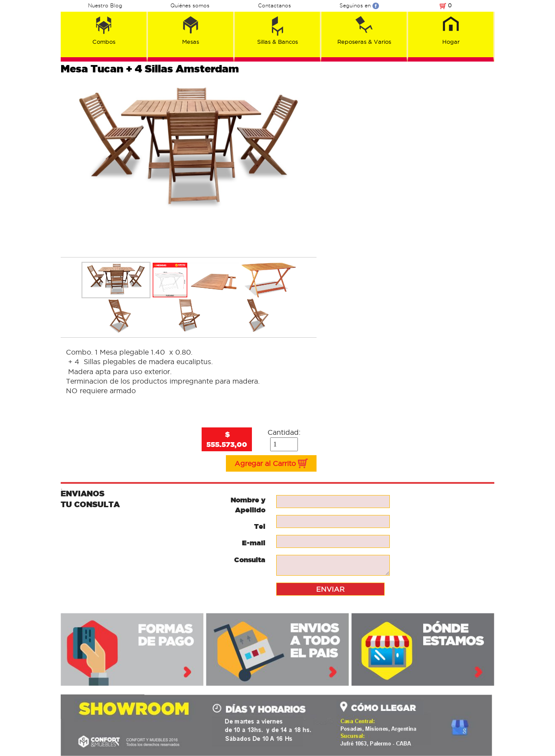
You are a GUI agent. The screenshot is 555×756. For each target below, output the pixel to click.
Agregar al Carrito (271, 463)
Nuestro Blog (105, 5)
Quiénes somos (190, 5)
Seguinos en (359, 5)
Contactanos (274, 5)
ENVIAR (330, 589)
